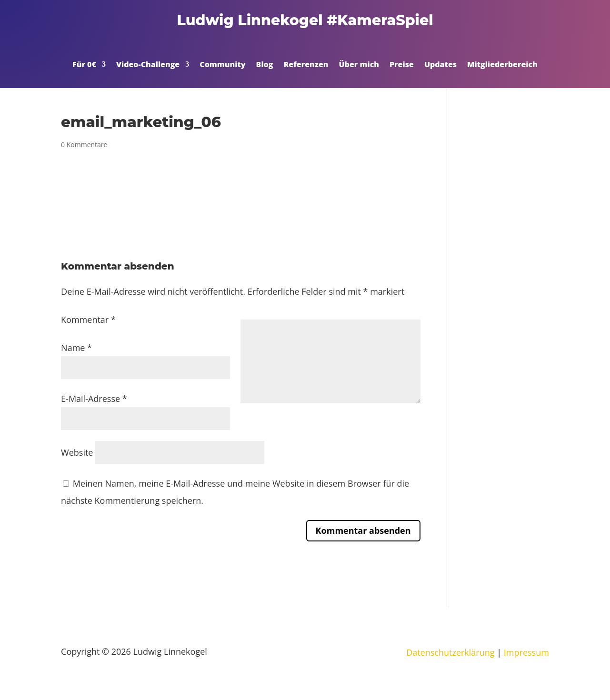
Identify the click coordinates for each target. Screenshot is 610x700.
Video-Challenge (148, 65)
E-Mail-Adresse (94, 399)
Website (77, 452)
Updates (440, 65)
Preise (402, 65)
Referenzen (306, 65)
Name (76, 348)
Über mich (359, 65)
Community (222, 65)
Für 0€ (84, 65)
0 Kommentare (84, 145)
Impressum (526, 652)
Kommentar (88, 320)
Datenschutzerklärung (450, 652)
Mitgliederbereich (502, 65)
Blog (265, 65)
